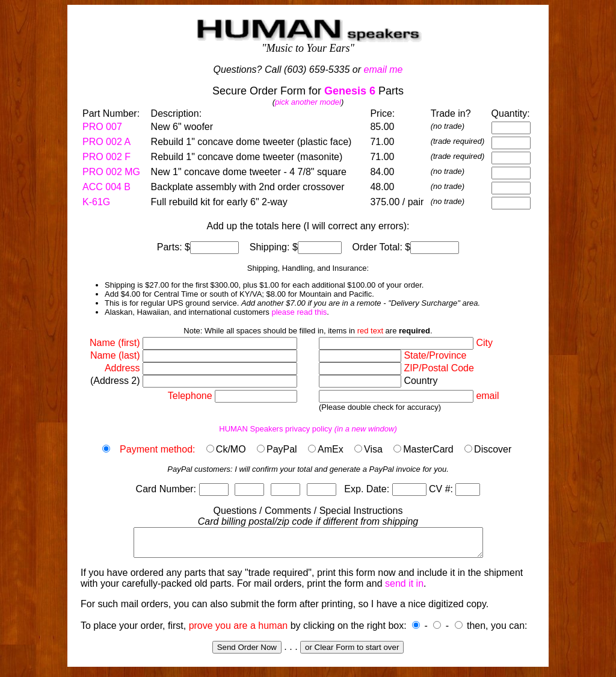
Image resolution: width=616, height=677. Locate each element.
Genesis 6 (350, 91)
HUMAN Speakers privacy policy (308, 429)
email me (383, 70)
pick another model (308, 102)
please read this (299, 312)
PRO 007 (102, 127)
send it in (404, 589)
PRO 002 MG (111, 172)
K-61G (96, 202)
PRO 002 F (106, 157)
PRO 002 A (106, 142)
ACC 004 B (106, 187)
